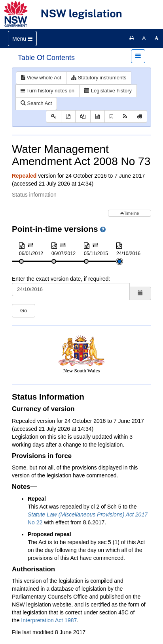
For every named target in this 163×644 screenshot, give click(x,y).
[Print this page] (132, 38)
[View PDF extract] (83, 117)
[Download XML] (98, 117)
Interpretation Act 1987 (49, 620)
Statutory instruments (99, 78)
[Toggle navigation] (22, 38)
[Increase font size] (157, 38)
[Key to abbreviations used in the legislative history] (54, 117)
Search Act (36, 103)
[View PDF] (68, 117)
